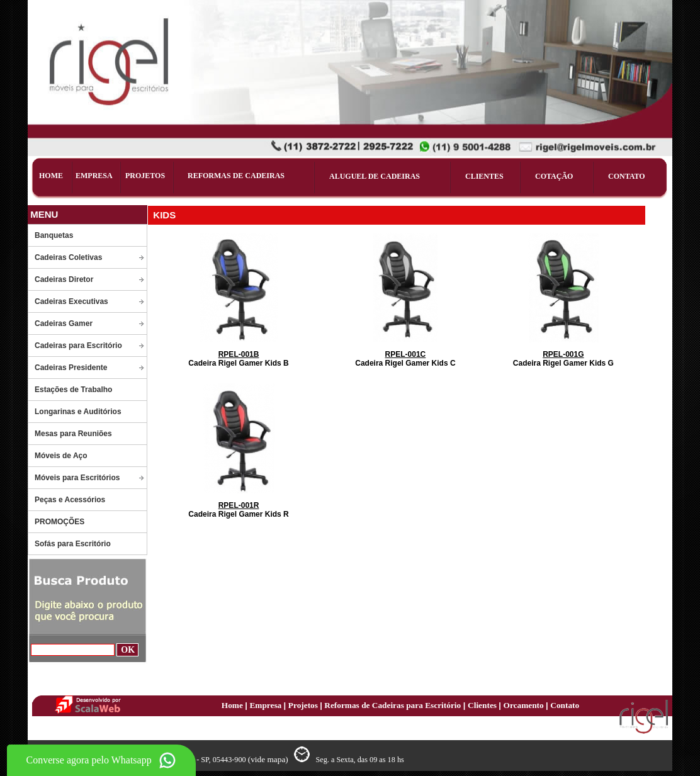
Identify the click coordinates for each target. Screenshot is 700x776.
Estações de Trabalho (73, 390)
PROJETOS (145, 176)
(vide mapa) (269, 759)
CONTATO (627, 176)
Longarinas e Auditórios (78, 412)
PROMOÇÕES (59, 522)
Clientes (483, 705)
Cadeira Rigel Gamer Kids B (238, 359)
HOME (51, 176)
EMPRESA (94, 176)
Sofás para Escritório (73, 544)
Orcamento (525, 705)
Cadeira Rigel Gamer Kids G (563, 359)
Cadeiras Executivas (71, 301)
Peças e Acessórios (70, 500)
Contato (565, 705)
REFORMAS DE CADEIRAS (236, 176)
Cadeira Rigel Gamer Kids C (405, 359)
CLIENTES (484, 176)
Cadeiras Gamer (64, 323)
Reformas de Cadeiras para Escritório (392, 705)
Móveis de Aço (61, 456)
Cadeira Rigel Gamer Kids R (238, 510)
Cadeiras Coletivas (68, 257)
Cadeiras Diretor (64, 279)
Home (233, 705)
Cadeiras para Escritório (78, 346)
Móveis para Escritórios (77, 478)
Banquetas (54, 235)
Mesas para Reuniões (73, 434)
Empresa (266, 705)
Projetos (304, 705)
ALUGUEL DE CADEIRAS (375, 176)
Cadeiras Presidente (71, 368)
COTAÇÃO (554, 176)
